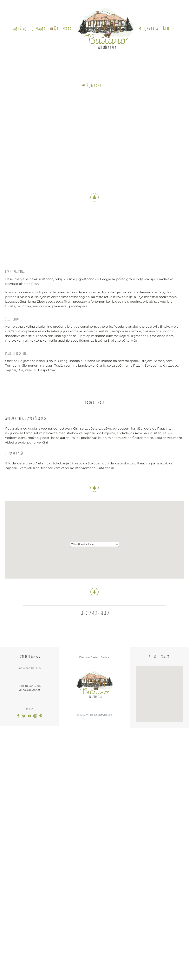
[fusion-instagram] (35, 716)
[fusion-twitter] (24, 716)
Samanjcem (162, 361)
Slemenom (30, 366)
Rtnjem (145, 361)
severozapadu (127, 361)
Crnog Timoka (68, 361)
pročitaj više (77, 306)
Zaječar (10, 370)
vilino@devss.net (29, 690)
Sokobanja (152, 366)
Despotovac (46, 370)
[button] (94, 537)
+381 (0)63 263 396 (30, 686)
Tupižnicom (62, 366)
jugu (47, 366)
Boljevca (141, 279)
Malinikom (103, 361)
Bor (19, 370)
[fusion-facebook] (18, 716)
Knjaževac (169, 366)
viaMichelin (105, 468)
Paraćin (29, 370)
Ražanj (137, 366)
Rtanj (34, 284)
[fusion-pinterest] (41, 716)
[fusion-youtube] (29, 716)
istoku (89, 366)
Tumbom (11, 366)
